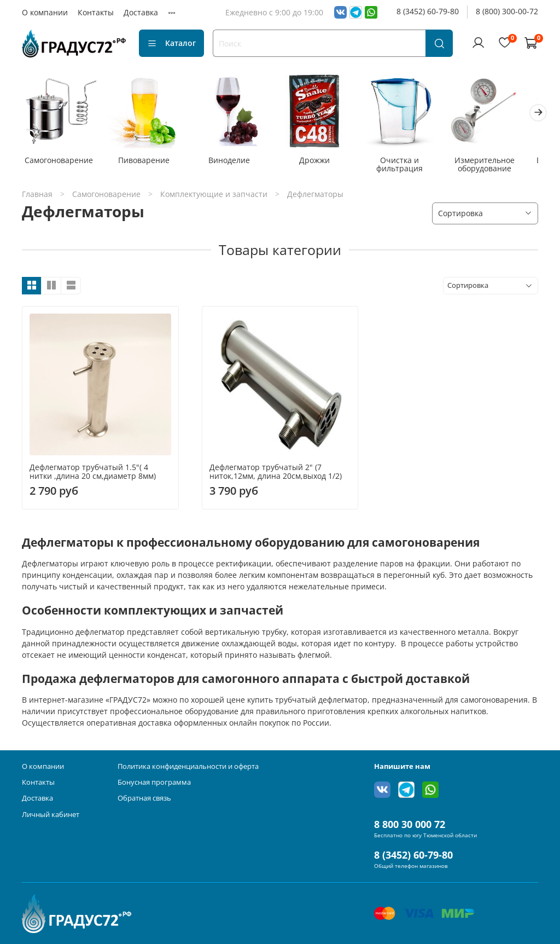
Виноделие (236, 163)
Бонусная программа (154, 782)
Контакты (96, 12)
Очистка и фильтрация (412, 167)
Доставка (141, 12)
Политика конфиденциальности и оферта (188, 766)
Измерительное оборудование (500, 167)
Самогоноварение (60, 163)
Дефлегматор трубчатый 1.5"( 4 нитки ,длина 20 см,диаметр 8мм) (93, 474)
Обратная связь (144, 798)
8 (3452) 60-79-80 (428, 11)
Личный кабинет (51, 815)
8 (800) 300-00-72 (507, 11)
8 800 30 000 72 (410, 824)
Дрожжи (324, 163)
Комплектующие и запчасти (214, 197)
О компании (45, 12)
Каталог (171, 43)
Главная (37, 197)
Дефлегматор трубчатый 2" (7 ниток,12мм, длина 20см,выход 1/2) (276, 474)
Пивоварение (148, 163)
